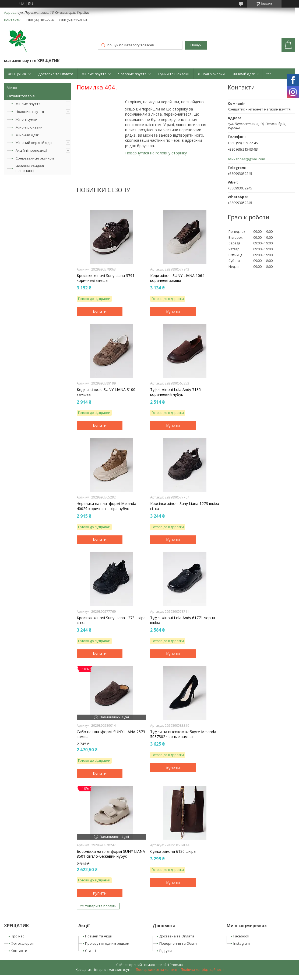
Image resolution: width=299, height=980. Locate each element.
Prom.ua (176, 965)
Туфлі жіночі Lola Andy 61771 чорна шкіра (183, 620)
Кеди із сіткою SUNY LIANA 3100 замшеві (106, 392)
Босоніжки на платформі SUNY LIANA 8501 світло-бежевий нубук (111, 854)
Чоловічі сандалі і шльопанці (31, 168)
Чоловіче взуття (132, 74)
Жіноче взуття (94, 74)
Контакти (19, 951)
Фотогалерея (22, 943)
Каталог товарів (21, 96)
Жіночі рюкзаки (211, 74)
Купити (100, 311)
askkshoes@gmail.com (246, 159)
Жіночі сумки (27, 119)
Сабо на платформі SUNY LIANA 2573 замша (111, 734)
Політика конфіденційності (202, 970)
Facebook (241, 936)
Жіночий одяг (27, 135)
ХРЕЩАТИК (17, 74)
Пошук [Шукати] (196, 45)
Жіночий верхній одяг (34, 143)
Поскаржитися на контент (157, 970)
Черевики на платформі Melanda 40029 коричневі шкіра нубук (106, 506)
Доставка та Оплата (56, 74)
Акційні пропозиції (31, 150)
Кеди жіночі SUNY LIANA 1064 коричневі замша (177, 278)
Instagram (242, 943)
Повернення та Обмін (178, 943)
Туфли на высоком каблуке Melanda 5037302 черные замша (183, 734)
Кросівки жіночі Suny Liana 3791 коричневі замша (106, 278)
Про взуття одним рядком (107, 943)
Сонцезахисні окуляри (35, 158)
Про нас (17, 936)
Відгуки (166, 951)
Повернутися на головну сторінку (156, 153)
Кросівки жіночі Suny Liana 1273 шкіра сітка (185, 506)
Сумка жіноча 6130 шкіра (173, 851)
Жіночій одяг (244, 74)
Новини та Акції (98, 936)
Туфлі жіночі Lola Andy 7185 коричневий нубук (175, 392)
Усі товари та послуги (98, 906)
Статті (90, 951)
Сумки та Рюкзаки (174, 74)
